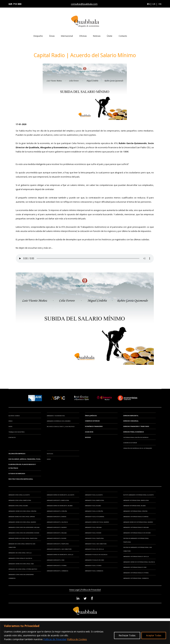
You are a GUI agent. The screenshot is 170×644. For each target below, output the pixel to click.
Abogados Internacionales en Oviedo (137, 533)
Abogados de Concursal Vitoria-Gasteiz (23, 569)
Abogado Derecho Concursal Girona (22, 516)
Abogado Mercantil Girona (57, 516)
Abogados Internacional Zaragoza (136, 578)
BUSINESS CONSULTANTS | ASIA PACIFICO (61, 426)
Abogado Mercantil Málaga (57, 533)
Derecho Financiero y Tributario (136, 426)
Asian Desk (89, 432)
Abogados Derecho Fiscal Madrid (97, 522)
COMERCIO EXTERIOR (130, 443)
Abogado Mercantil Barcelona (58, 500)
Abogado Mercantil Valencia (57, 522)
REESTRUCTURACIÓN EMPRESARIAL (21, 479)
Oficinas (83, 36)
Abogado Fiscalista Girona (95, 516)
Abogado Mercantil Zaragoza (57, 571)
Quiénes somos (14, 416)
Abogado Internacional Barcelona (136, 500)
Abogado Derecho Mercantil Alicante (61, 495)
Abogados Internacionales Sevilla (136, 556)
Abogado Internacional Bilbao (134, 506)
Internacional (67, 36)
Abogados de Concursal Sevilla (20, 553)
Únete (110, 36)
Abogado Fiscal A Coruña (94, 511)
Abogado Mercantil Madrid (57, 527)
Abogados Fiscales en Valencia (96, 554)
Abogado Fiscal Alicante (94, 495)
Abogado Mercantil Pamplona (58, 544)
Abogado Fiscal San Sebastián (96, 544)
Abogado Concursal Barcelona (20, 500)
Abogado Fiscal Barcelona (94, 500)
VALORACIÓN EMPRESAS (17, 454)
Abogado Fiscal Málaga (93, 527)
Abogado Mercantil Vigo (56, 560)
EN (141, 36)
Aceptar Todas (154, 635)
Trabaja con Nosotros (17, 432)
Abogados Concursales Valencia (20, 558)
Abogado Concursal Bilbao (18, 506)
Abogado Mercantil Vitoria (57, 565)
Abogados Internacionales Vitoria (136, 573)
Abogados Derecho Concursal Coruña (22, 511)
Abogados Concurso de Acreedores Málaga (24, 527)
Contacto (123, 36)
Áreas (52, 36)
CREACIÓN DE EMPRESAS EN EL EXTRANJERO (138, 448)
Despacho (38, 36)
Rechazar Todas (127, 635)
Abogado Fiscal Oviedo (93, 533)
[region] (85, 632)
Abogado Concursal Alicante (19, 495)
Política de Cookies (77, 639)
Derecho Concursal (131, 421)
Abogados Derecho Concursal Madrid (22, 522)
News (10, 426)
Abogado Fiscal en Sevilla (94, 549)
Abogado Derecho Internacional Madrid (138, 522)
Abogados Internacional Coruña (135, 511)
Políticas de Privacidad (55, 639)
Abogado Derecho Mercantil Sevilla (60, 554)
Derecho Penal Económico (134, 432)
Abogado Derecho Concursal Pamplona (23, 538)
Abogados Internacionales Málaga (136, 527)
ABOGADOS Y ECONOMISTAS (56, 416)
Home (26, 38)
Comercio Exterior (92, 421)
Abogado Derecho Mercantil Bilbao (60, 506)
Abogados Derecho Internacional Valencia (139, 562)
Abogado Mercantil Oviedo (57, 538)
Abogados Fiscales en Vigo (94, 560)
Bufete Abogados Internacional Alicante (138, 495)
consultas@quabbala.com (84, 4)
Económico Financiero (94, 426)
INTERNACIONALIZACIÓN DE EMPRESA (136, 437)
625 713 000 (15, 4)
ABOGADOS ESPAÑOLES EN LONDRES (59, 421)
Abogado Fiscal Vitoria (93, 565)
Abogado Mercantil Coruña (57, 511)
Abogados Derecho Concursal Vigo (21, 564)
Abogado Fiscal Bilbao (93, 506)
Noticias (97, 36)
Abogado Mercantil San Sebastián (59, 549)
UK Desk (88, 437)
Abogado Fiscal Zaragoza (94, 571)
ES (135, 36)
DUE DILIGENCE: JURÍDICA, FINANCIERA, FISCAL (25, 459)
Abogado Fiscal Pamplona (94, 538)
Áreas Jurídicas (91, 416)
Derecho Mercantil (131, 416)
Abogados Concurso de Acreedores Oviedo (24, 533)
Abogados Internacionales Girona (136, 516)
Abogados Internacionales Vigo (135, 567)
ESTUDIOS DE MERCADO (17, 474)
